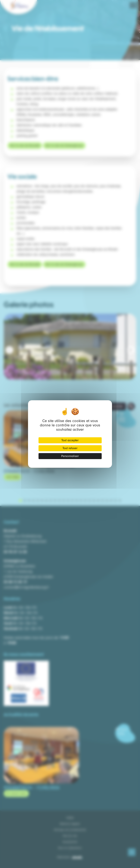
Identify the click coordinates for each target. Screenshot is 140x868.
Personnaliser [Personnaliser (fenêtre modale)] (70, 456)
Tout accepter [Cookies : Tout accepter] (70, 440)
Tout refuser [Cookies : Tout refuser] (70, 448)
